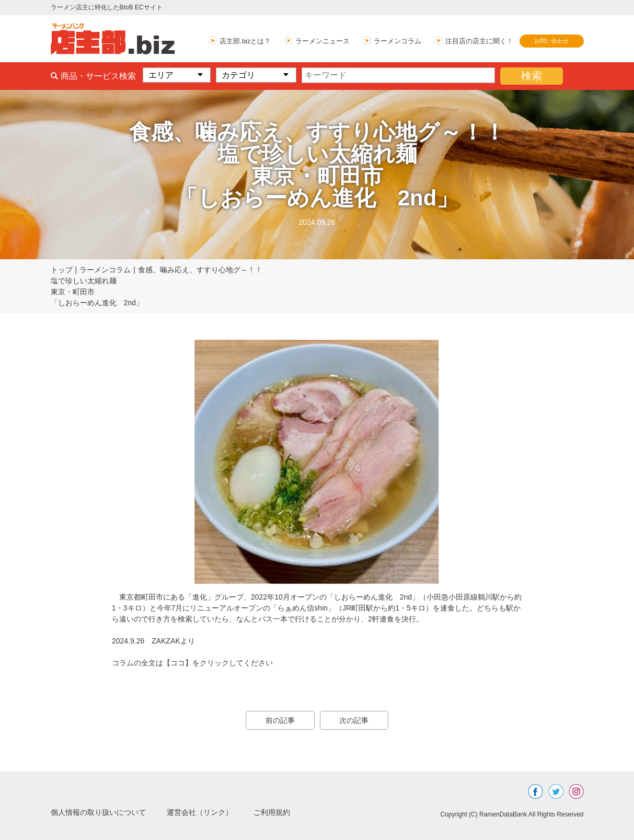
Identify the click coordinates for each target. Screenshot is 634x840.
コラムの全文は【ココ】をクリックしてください (192, 663)
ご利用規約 (297, 812)
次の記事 (359, 720)
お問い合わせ (551, 41)
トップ (62, 270)
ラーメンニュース (322, 41)
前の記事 (275, 720)
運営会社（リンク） (218, 812)
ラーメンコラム (397, 41)
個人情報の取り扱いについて (105, 812)
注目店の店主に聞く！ (479, 41)
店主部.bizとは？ (245, 41)
